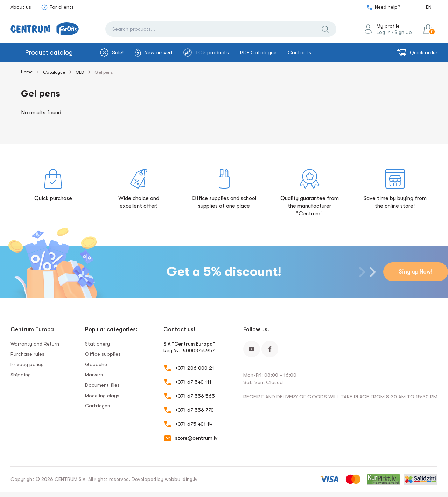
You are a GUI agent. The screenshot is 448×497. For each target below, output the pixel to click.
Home (27, 72)
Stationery (97, 344)
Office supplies (103, 354)
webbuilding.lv (181, 479)
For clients (57, 7)
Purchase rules (27, 354)
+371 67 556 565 (195, 396)
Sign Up (403, 32)
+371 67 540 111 (193, 382)
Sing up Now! (416, 272)
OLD (80, 72)
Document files (102, 385)
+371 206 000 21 (195, 368)
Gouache (96, 364)
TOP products (206, 52)
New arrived (153, 52)
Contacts (299, 52)
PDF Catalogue (258, 52)
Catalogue (54, 72)
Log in (384, 32)
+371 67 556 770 (194, 410)
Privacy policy (27, 364)
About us (21, 7)
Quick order (417, 52)
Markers (94, 375)
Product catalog (49, 52)
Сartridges (97, 406)
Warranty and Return (35, 344)
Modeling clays (102, 396)
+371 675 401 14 (194, 424)
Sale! (112, 52)
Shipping (21, 375)
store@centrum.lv (196, 438)
